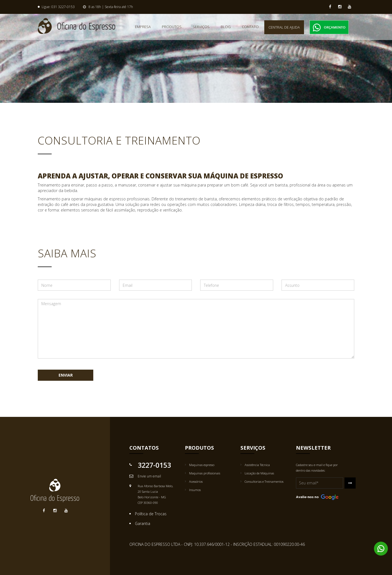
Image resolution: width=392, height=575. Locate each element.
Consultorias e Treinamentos (264, 481)
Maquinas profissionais (205, 473)
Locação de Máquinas (259, 473)
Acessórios (196, 481)
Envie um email (149, 476)
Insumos (195, 490)
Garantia (143, 523)
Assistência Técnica (257, 465)
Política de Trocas (151, 514)
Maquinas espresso (202, 465)
